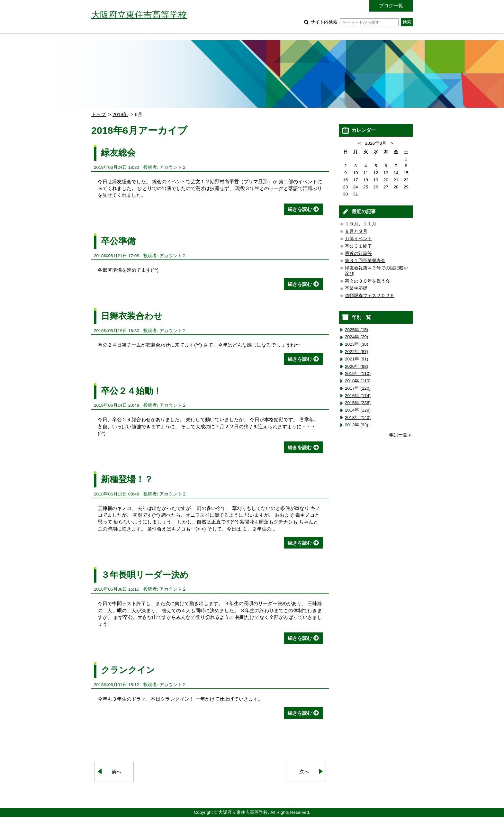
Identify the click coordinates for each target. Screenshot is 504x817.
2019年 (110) (358, 373)
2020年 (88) (357, 366)
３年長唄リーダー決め (145, 575)
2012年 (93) (357, 425)
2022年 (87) (357, 352)
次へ (304, 772)
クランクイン (128, 670)
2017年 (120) (358, 388)
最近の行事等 (358, 254)
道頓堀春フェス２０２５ (370, 296)
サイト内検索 (354, 22)
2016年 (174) (358, 396)
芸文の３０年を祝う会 (367, 281)
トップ (99, 114)
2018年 (120, 114)
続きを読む (300, 209)
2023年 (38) (357, 344)
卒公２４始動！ (131, 391)
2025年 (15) (357, 330)
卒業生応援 (356, 288)
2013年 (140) (358, 418)
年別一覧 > (400, 435)
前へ (116, 772)
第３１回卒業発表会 (365, 261)
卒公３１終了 (358, 246)
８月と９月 (356, 231)
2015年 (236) (358, 403)
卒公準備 (118, 241)
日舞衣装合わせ (132, 316)
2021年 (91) (357, 359)
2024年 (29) (357, 337)
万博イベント (358, 239)
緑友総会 (118, 153)
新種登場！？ (127, 479)
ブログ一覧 (391, 6)
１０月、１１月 (361, 224)
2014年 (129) (358, 410)
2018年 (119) (358, 381)
